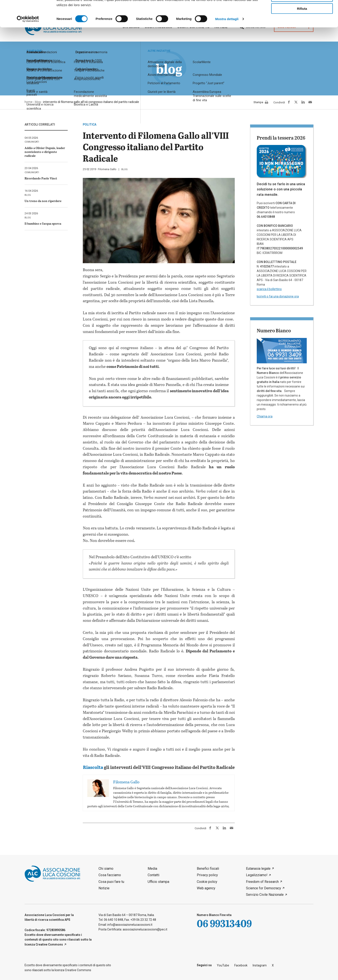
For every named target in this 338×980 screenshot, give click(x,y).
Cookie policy (207, 882)
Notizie (104, 888)
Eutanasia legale (258, 869)
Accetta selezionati (302, 23)
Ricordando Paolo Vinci (41, 178)
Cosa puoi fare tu (111, 882)
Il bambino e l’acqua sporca (43, 223)
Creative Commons (49, 944)
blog (124, 169)
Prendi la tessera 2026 (281, 138)
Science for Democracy (264, 888)
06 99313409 (224, 923)
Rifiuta (302, 35)
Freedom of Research (262, 882)
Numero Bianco (274, 330)
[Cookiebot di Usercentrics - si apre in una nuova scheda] (28, 45)
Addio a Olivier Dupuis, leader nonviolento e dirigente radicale (45, 152)
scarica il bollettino (269, 289)
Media (152, 869)
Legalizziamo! (257, 875)
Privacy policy (207, 875)
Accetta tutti (302, 10)
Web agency (206, 888)
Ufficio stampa (158, 882)
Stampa (261, 103)
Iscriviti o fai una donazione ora (278, 296)
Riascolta (93, 767)
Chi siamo (106, 869)
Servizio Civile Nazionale (265, 895)
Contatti (153, 875)
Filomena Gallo (107, 169)
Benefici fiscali (208, 869)
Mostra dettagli (227, 45)
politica (90, 124)
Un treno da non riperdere (43, 201)
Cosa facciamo (110, 875)
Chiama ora (265, 416)
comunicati (32, 142)
